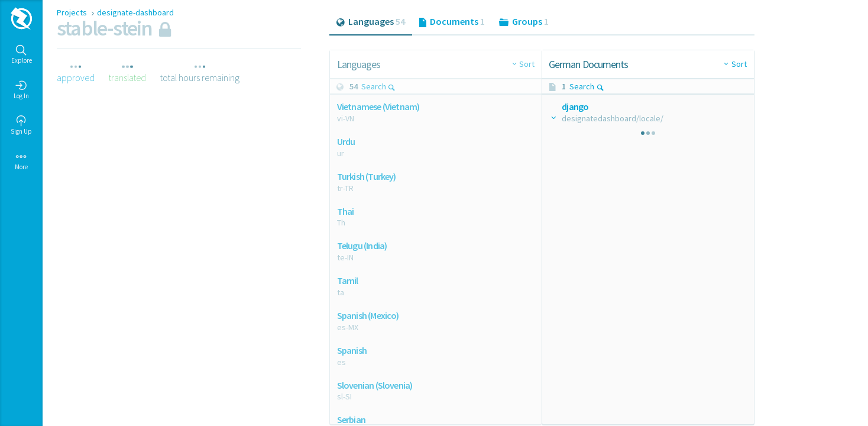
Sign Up (21, 125)
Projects (73, 12)
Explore (22, 54)
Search (379, 86)
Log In (21, 90)
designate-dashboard (135, 12)
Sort (527, 64)
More (21, 161)
